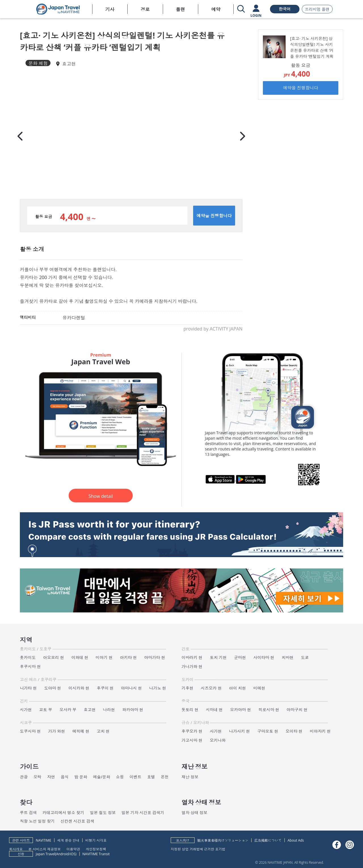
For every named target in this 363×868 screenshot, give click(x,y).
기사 (110, 9)
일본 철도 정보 (103, 813)
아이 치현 (238, 688)
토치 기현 (218, 657)
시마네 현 (214, 710)
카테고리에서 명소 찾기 (63, 813)
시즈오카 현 (211, 688)
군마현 (240, 657)
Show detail (101, 496)
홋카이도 (28, 657)
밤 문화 (81, 777)
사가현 (216, 731)
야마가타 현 (155, 657)
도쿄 (305, 657)
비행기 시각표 (96, 840)
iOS (73, 854)
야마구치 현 (297, 710)
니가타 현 (28, 688)
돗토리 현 (190, 710)
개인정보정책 (96, 849)
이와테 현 (80, 657)
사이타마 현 (264, 657)
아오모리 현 (54, 657)
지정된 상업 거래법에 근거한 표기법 (198, 849)
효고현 (69, 64)
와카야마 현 (133, 710)
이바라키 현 (192, 657)
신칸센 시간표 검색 (77, 821)
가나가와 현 (192, 666)
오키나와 (218, 740)
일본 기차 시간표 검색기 (143, 813)
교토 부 (46, 710)
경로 (145, 9)
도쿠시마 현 (30, 731)
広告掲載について (268, 840)
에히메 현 (81, 731)
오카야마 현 (240, 710)
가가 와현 (57, 731)
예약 (216, 9)
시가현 (26, 710)
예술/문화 (102, 777)
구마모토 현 (268, 731)
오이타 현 (294, 731)
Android (63, 854)
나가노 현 (158, 688)
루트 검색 (28, 813)
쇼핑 (120, 777)
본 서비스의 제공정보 (45, 849)
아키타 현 (128, 657)
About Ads (296, 840)
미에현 (259, 688)
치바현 (288, 657)
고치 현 (103, 731)
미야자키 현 (320, 731)
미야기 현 (104, 657)
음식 (65, 777)
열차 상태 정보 (194, 813)
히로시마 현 (269, 710)
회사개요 (16, 849)
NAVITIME (44, 840)
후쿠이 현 (105, 688)
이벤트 (136, 777)
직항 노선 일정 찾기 (37, 821)
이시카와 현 (79, 688)
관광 (24, 777)
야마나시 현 (132, 688)
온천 (165, 777)
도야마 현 (53, 688)
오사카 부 (68, 710)
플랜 (180, 9)
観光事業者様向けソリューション (223, 840)
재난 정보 (190, 777)
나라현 (109, 710)
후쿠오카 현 (192, 731)
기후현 (187, 688)
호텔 (151, 777)
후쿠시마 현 (30, 666)
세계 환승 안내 (68, 840)
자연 (51, 777)
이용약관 (73, 849)
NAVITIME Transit (96, 854)
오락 (37, 777)
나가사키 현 (240, 731)
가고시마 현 (192, 740)
